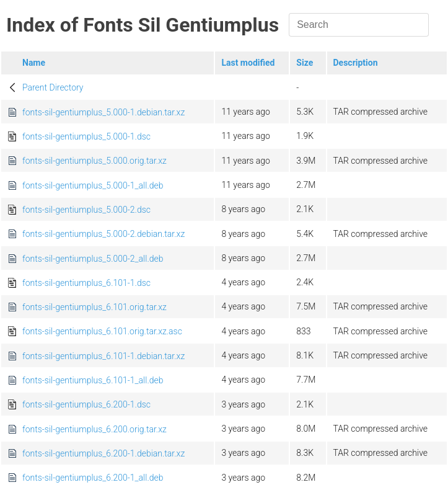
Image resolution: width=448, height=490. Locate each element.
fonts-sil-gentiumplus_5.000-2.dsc (86, 210)
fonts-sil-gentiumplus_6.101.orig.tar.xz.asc (102, 331)
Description (356, 63)
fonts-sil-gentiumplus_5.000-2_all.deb (93, 259)
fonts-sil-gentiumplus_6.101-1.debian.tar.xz (103, 356)
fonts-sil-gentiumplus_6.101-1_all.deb (93, 380)
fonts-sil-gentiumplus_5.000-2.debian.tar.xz (103, 234)
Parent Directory (53, 87)
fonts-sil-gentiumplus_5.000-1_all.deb (93, 185)
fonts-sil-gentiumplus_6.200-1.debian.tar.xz (103, 453)
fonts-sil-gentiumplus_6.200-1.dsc (86, 404)
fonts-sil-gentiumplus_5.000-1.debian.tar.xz (103, 112)
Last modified (248, 63)
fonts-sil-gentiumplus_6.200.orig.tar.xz (94, 429)
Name (34, 63)
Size (305, 63)
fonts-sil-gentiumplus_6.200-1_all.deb (93, 478)
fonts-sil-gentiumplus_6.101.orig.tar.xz (94, 307)
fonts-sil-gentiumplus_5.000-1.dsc (86, 136)
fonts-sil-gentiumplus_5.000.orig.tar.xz (94, 161)
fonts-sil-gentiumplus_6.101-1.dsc (86, 283)
